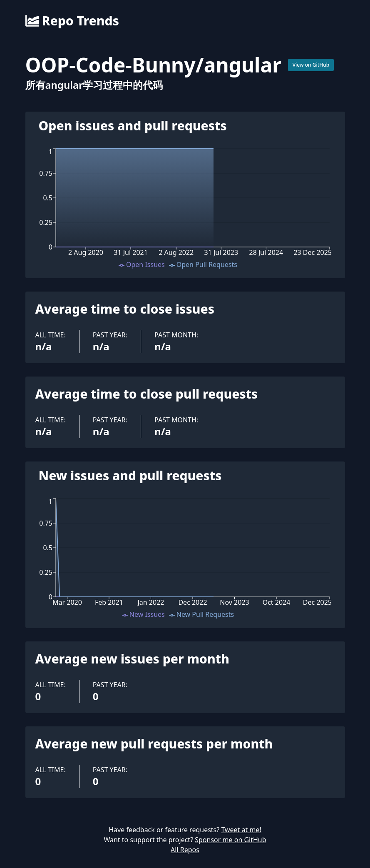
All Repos (185, 850)
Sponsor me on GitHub (230, 840)
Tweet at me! (241, 830)
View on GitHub (311, 65)
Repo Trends (72, 21)
